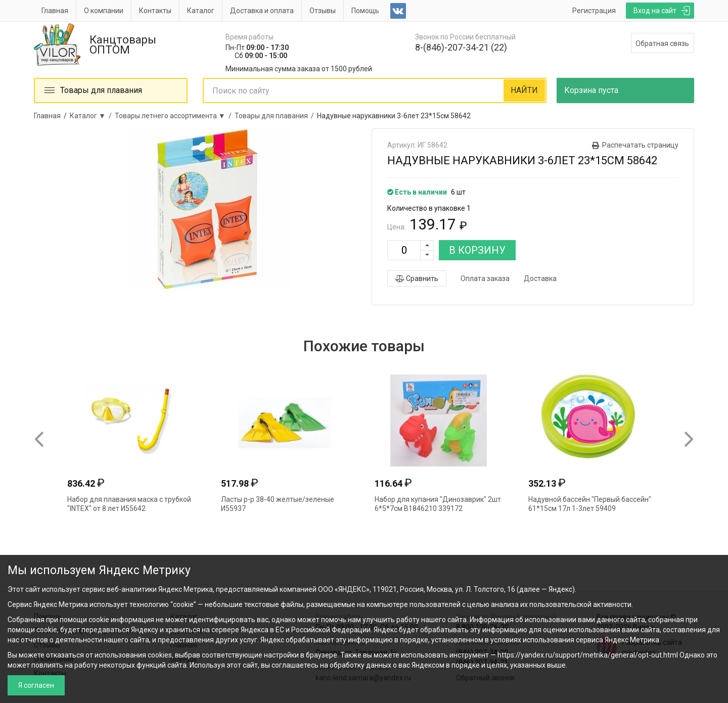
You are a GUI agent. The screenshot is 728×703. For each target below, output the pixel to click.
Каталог (201, 11)
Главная (55, 11)
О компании (104, 11)
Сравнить (417, 278)
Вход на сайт (655, 11)
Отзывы (323, 11)
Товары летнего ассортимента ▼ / (175, 116)
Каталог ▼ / (92, 116)
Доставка (540, 278)
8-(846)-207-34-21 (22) (461, 47)
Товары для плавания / (276, 116)
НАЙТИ (524, 90)
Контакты (155, 11)
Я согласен (36, 685)
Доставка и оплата (262, 11)
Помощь (365, 11)
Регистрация (594, 11)
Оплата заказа (485, 278)
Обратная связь (662, 43)
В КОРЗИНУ (477, 250)
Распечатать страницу (640, 145)
